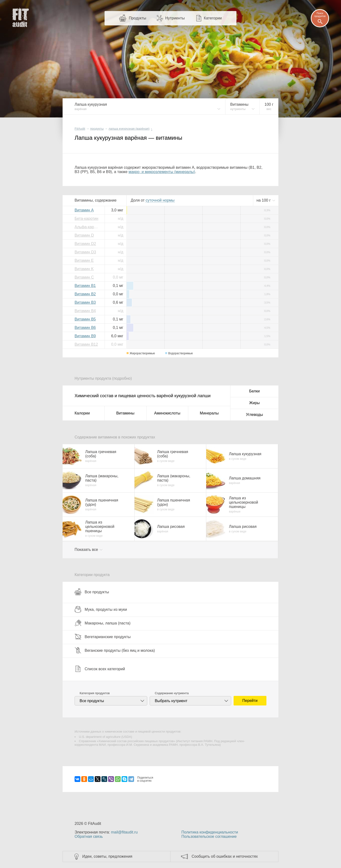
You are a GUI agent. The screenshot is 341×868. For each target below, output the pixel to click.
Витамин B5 (85, 319)
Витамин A (84, 210)
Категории (213, 18)
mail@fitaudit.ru (124, 832)
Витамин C (84, 277)
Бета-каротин (86, 218)
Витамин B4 (85, 311)
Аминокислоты (167, 413)
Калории (82, 413)
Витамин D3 (85, 252)
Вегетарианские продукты (103, 637)
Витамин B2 (85, 294)
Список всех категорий (100, 669)
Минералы (209, 413)
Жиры (254, 403)
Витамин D (84, 235)
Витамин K (84, 269)
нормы (160, 200)
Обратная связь (89, 836)
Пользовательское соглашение (209, 836)
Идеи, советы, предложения (107, 856)
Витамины (125, 413)
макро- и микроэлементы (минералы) (162, 172)
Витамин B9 (85, 336)
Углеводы (255, 415)
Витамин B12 (86, 344)
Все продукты (92, 592)
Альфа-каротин (88, 227)
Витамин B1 (85, 286)
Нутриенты (175, 18)
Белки (254, 391)
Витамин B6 (85, 328)
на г (264, 200)
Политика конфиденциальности (210, 832)
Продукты (137, 18)
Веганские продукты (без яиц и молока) (115, 650)
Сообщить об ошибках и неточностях (225, 856)
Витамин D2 (85, 244)
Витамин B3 (85, 302)
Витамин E (84, 260)
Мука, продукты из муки (101, 609)
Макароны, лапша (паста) (103, 623)
